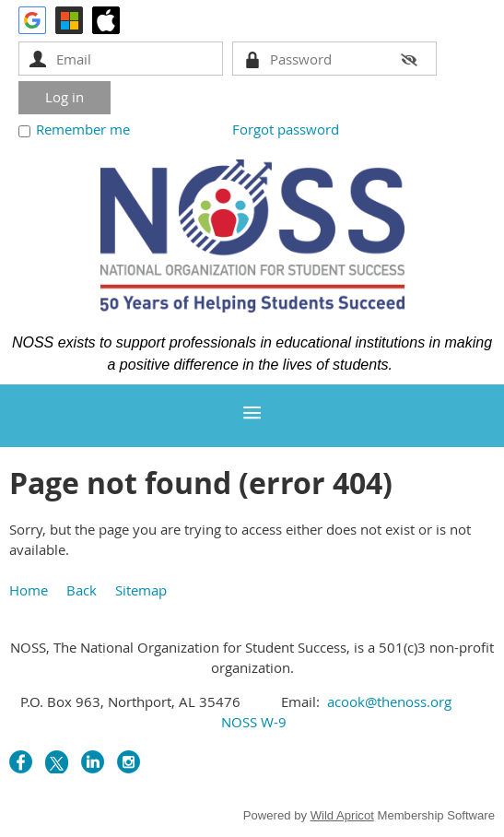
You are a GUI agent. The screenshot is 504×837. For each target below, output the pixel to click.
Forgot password (286, 129)
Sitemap (141, 590)
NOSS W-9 (252, 722)
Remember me (83, 129)
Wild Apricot (342, 815)
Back (82, 590)
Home (29, 590)
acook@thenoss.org (389, 701)
